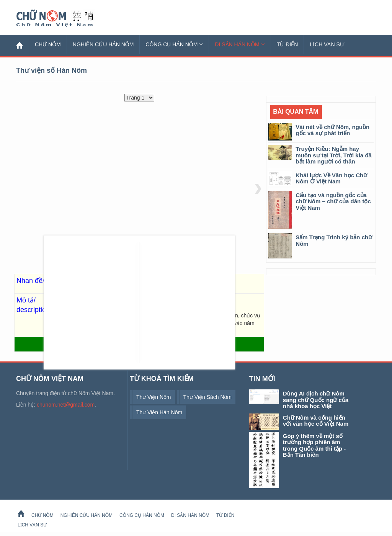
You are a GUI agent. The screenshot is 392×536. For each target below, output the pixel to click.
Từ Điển (287, 44)
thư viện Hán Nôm (159, 412)
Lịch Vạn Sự (327, 44)
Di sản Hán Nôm (240, 44)
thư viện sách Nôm (207, 397)
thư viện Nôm (154, 397)
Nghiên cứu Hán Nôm (103, 44)
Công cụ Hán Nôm (174, 44)
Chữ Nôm (64, 18)
